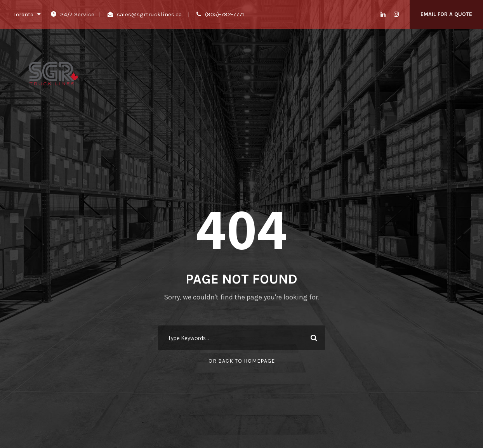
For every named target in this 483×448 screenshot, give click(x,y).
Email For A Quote (446, 14)
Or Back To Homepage (242, 361)
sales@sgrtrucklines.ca (149, 14)
